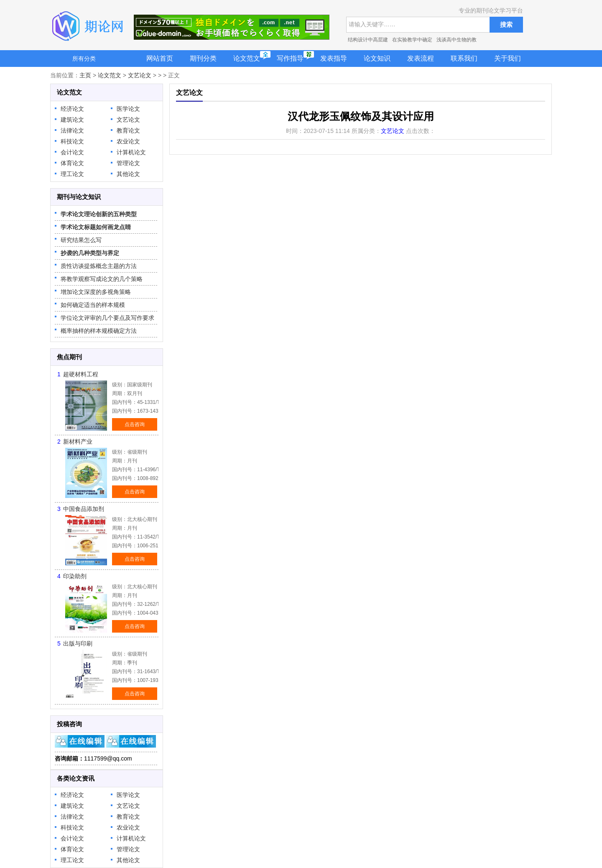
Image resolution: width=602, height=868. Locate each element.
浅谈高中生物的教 (457, 40)
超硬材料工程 (81, 374)
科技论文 (72, 141)
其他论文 (128, 174)
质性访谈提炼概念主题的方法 (99, 266)
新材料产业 (78, 442)
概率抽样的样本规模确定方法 (99, 331)
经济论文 (72, 109)
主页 (85, 75)
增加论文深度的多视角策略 (96, 292)
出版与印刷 (78, 643)
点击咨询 (135, 424)
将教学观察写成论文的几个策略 (102, 279)
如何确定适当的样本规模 (93, 305)
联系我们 (464, 58)
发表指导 (334, 58)
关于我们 (508, 58)
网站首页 (160, 58)
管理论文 (128, 163)
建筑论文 (72, 120)
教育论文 (128, 130)
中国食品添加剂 (84, 509)
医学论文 (128, 109)
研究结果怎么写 (81, 240)
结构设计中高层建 (368, 40)
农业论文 (128, 141)
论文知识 (377, 58)
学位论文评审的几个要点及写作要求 (107, 318)
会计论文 (72, 152)
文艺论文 (140, 75)
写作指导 (290, 58)
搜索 (506, 24)
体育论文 (72, 163)
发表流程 (421, 58)
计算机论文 (131, 152)
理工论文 (72, 174)
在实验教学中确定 (412, 40)
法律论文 (72, 130)
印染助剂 (75, 576)
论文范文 (247, 58)
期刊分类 (203, 58)
